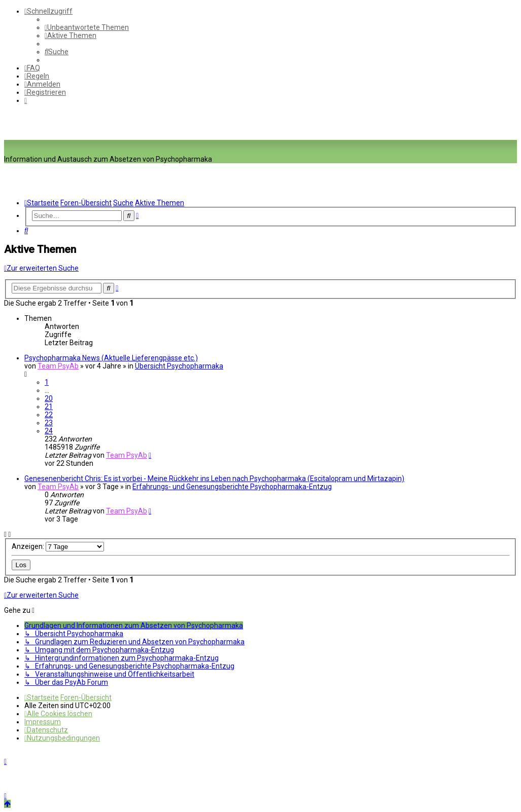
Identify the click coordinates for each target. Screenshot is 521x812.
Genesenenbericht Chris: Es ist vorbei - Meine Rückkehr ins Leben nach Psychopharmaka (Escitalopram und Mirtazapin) (214, 478)
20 (49, 398)
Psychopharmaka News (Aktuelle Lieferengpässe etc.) (111, 358)
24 (49, 431)
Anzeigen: (58, 546)
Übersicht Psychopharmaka (179, 366)
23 (49, 423)
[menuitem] (87, 27)
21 (49, 407)
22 (49, 415)
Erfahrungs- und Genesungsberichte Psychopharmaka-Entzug (232, 487)
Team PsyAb (58, 366)
